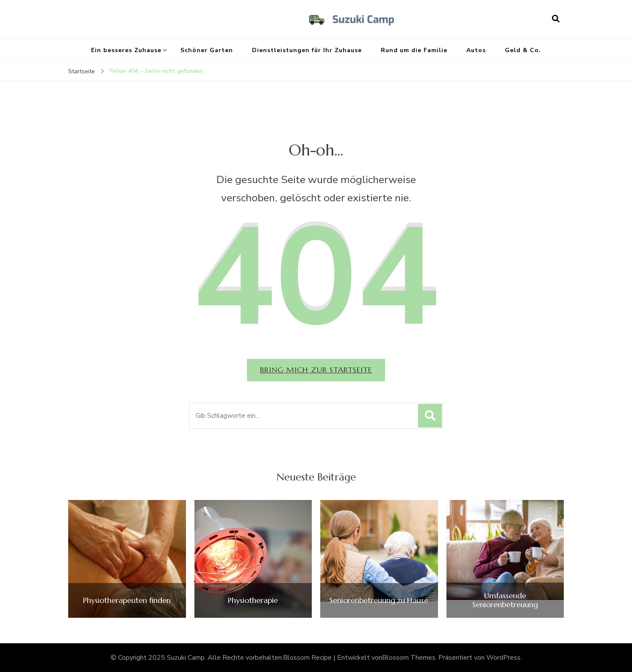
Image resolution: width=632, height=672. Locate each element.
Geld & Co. (523, 50)
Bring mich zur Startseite (316, 370)
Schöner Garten (207, 50)
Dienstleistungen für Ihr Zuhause (307, 50)
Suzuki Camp (186, 658)
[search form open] (556, 19)
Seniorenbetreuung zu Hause (379, 600)
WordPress (503, 658)
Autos (476, 50)
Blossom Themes (409, 658)
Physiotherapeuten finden (127, 600)
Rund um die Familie (414, 50)
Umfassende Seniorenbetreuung (505, 600)
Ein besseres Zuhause (126, 50)
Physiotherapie (253, 600)
